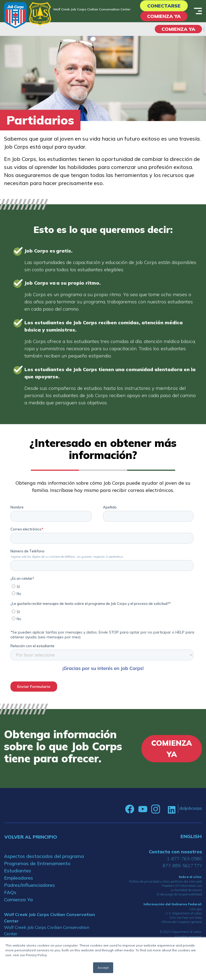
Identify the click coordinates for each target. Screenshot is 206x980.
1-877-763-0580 (184, 859)
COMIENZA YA (178, 29)
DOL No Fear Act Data (186, 917)
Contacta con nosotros (175, 852)
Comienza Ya (164, 16)
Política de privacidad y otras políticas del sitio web (165, 881)
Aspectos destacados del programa (44, 856)
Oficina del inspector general (182, 922)
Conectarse (164, 6)
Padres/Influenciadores (30, 885)
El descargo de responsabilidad (179, 894)
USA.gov (196, 909)
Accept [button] (103, 968)
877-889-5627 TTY (182, 866)
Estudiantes (18, 871)
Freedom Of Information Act (182, 886)
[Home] (15, 15)
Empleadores (19, 878)
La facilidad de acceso (186, 890)
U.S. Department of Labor (184, 913)
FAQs (10, 892)
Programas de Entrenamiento (37, 863)
